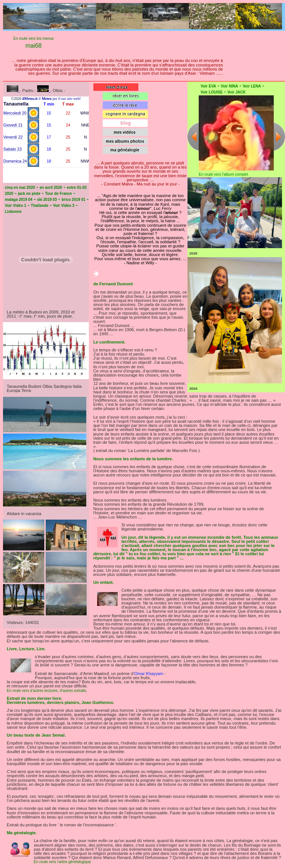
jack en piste (29, 194)
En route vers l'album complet (223, 174)
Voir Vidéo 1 (16, 206)
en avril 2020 (51, 188)
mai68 (34, 46)
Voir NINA (229, 86)
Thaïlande (40, 206)
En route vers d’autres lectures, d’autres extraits (46, 691)
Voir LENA (252, 86)
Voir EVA (208, 86)
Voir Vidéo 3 (64, 206)
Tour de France (58, 194)
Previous (193, 136)
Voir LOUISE (212, 92)
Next (279, 136)
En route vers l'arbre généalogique (62, 862)
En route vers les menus (34, 38)
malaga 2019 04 (19, 200)
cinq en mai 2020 (20, 188)
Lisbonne (13, 212)
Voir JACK (236, 92)
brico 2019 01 (73, 200)
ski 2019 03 (47, 200)
